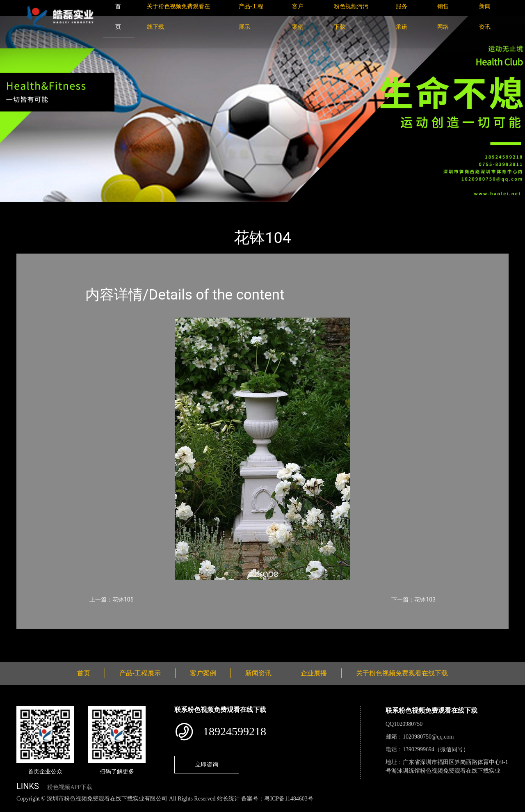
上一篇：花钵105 (112, 599)
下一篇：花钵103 (413, 599)
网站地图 (12, 808)
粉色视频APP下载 (70, 787)
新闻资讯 (258, 673)
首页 (31, 207)
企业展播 (314, 673)
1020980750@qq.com (428, 737)
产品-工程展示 (66, 207)
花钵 (100, 207)
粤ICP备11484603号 (289, 799)
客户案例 (203, 673)
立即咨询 (207, 764)
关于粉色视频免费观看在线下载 (402, 673)
